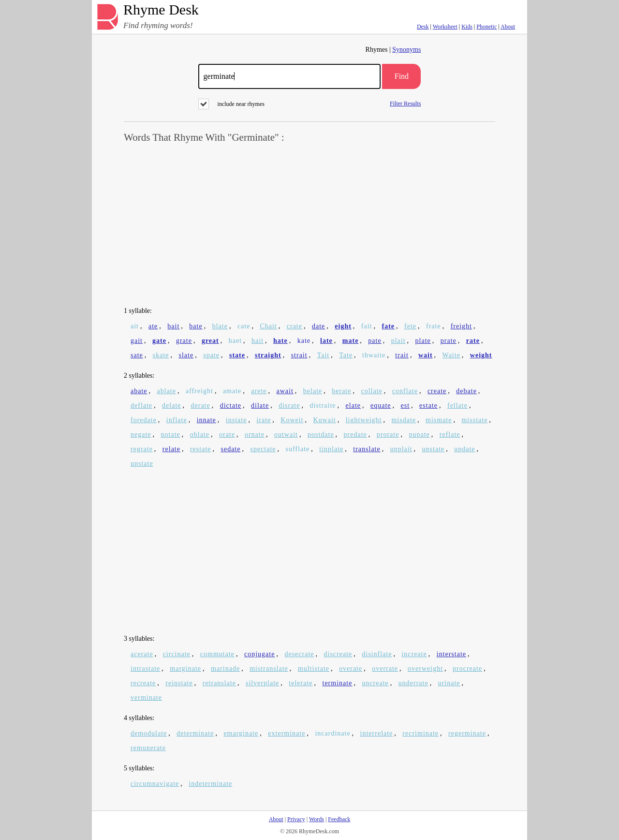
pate (375, 341)
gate (159, 341)
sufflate (298, 449)
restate (201, 449)
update (464, 449)
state (237, 355)
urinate (449, 683)
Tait (324, 355)
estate (428, 405)
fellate (457, 405)
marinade (225, 669)
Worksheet (445, 27)
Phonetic (486, 27)
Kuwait (324, 420)
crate (295, 326)
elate (353, 405)
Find (402, 76)
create (437, 391)
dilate (260, 405)
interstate (451, 654)
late (326, 341)
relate (171, 449)
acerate (142, 654)
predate (355, 435)
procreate (467, 669)
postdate (321, 435)
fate (389, 326)
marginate (185, 669)
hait (258, 341)
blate (220, 326)
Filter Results (405, 103)
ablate (167, 391)
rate (473, 341)
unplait (401, 449)
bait (173, 326)
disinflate (377, 654)
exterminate (287, 733)
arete (259, 391)
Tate (346, 355)
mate (351, 341)
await (285, 391)
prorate (388, 435)
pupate (419, 435)
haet (235, 341)
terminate (338, 683)
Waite (451, 355)
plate (423, 341)
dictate (231, 405)
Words (317, 819)
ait (135, 326)
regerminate (467, 733)
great (210, 341)
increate (414, 654)
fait (367, 326)
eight (343, 326)
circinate (177, 654)
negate (141, 435)
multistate (314, 669)
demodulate (149, 733)
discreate (338, 654)
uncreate (375, 683)
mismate (439, 420)
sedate (230, 449)
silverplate (262, 683)
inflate (177, 420)
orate (227, 435)
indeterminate (210, 784)
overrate (385, 669)
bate (196, 326)
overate (351, 669)
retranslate (219, 683)
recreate (143, 683)
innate (206, 420)
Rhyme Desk (161, 10)
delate (171, 405)
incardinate (332, 733)
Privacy (296, 819)
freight (461, 326)
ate (153, 326)
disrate (289, 405)
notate (171, 435)
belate (313, 391)
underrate (413, 683)
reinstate (179, 683)
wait (426, 355)
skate (161, 355)
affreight (199, 391)
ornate (255, 435)
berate (341, 391)
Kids (467, 27)
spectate (263, 449)
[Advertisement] (309, 225)
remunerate (148, 748)
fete (410, 326)
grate (184, 341)
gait (137, 341)
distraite (323, 405)
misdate (404, 420)
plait (398, 341)
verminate (146, 698)
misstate (474, 420)
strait (299, 355)
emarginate (241, 733)
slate (186, 355)
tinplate (331, 449)
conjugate (259, 654)
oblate (200, 435)
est (405, 405)
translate (367, 449)
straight (268, 355)
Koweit (292, 420)
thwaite (374, 355)
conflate (405, 391)
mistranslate (269, 669)
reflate (450, 435)
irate (264, 420)
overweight (425, 669)
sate (137, 355)
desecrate (299, 654)
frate (434, 326)
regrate (142, 449)
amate (232, 391)
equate (381, 405)
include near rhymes (231, 104)
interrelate (377, 733)
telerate (301, 683)
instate (236, 420)
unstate (434, 449)
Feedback (339, 819)
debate (466, 391)
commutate (217, 654)
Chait (268, 326)
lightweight (364, 420)
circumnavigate (155, 784)
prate (449, 341)
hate (280, 341)
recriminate (420, 733)
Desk (423, 27)
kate (304, 341)
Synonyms (406, 50)
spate (211, 355)
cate (244, 326)
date (318, 326)
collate (371, 391)
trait (402, 355)
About (508, 27)
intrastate (145, 669)
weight (481, 355)
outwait (286, 435)
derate (201, 405)
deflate (141, 405)
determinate (195, 733)
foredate (144, 420)
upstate (142, 464)
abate (139, 391)
